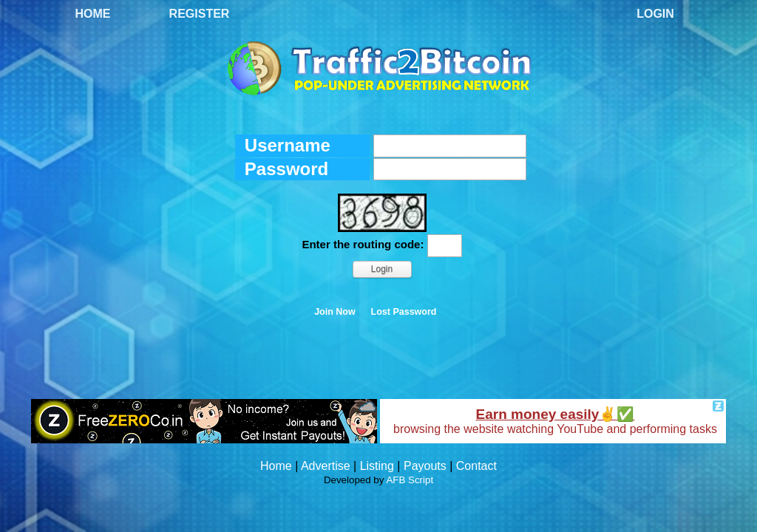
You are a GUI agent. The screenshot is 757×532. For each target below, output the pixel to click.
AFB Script (410, 480)
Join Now (335, 312)
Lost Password (404, 312)
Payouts (425, 466)
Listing (377, 466)
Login (655, 14)
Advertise (326, 466)
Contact (476, 466)
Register (200, 14)
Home (93, 14)
